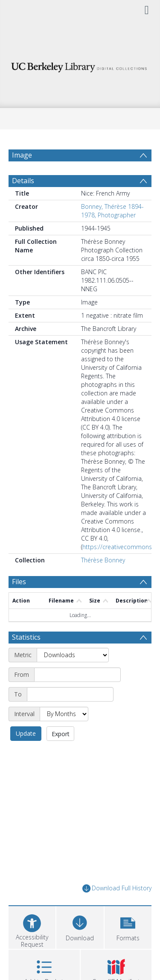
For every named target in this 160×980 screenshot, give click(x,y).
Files (19, 582)
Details (23, 181)
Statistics (26, 637)
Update (26, 733)
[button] (128, 926)
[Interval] (64, 714)
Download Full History (117, 888)
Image (22, 155)
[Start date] (77, 675)
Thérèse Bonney (103, 560)
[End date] (70, 694)
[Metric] (73, 655)
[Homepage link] (80, 65)
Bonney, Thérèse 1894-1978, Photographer (112, 211)
